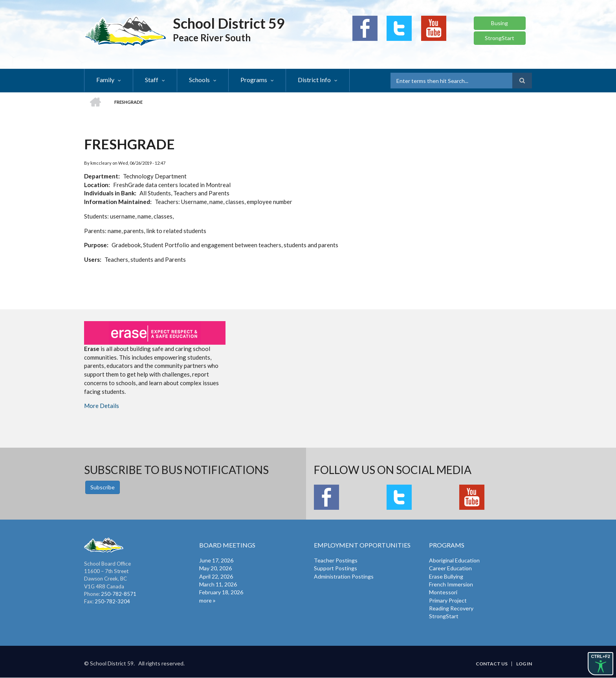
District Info (314, 80)
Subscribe (103, 487)
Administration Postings (344, 576)
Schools (199, 80)
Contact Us (492, 664)
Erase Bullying (446, 576)
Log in (524, 664)
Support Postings (335, 568)
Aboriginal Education (454, 560)
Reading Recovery (451, 608)
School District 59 (229, 23)
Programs (254, 80)
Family (105, 80)
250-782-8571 (119, 594)
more (205, 600)
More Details (102, 406)
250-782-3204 (112, 601)
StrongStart (500, 38)
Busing (500, 23)
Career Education (450, 568)
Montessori (443, 592)
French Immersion (451, 584)
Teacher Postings (336, 560)
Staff (152, 80)
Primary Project (448, 600)
